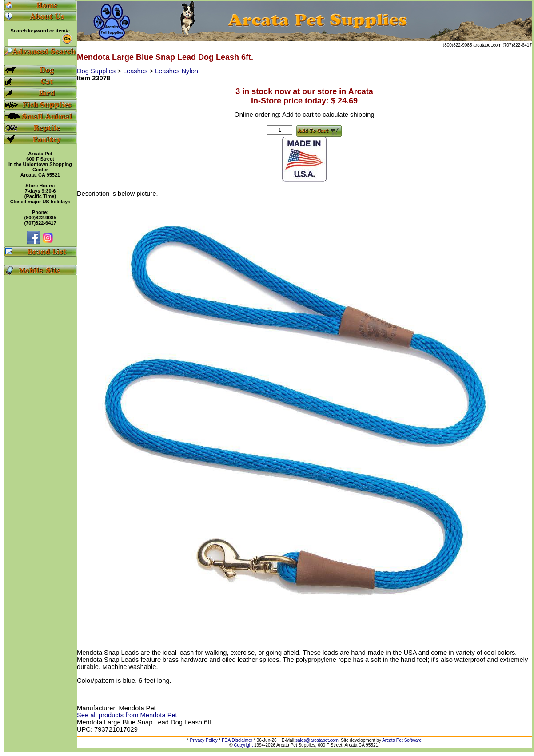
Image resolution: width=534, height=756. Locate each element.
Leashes (136, 71)
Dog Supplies (97, 71)
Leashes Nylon (177, 71)
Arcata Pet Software (402, 740)
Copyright (243, 745)
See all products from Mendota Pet (127, 715)
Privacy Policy (204, 740)
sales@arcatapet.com (317, 740)
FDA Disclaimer (237, 740)
